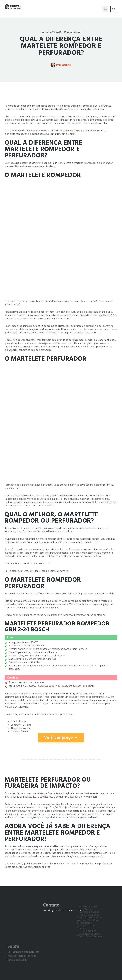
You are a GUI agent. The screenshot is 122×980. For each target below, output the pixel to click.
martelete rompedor (43, 301)
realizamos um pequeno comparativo (38, 846)
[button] (105, 8)
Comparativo (72, 32)
